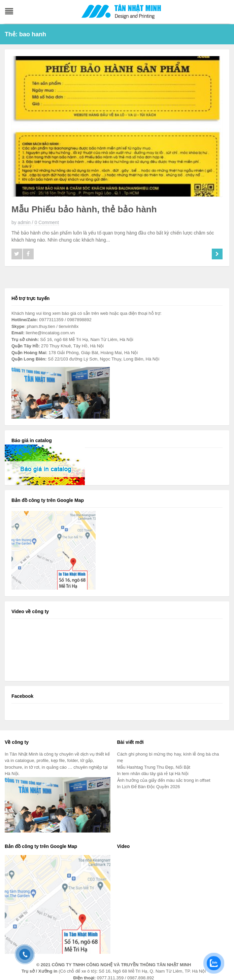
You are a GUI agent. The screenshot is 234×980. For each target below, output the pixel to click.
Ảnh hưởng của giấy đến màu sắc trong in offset (164, 780)
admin (24, 222)
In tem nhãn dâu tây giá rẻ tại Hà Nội (153, 774)
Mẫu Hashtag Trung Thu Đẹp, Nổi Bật (154, 767)
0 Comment (46, 222)
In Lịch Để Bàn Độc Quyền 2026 (149, 787)
